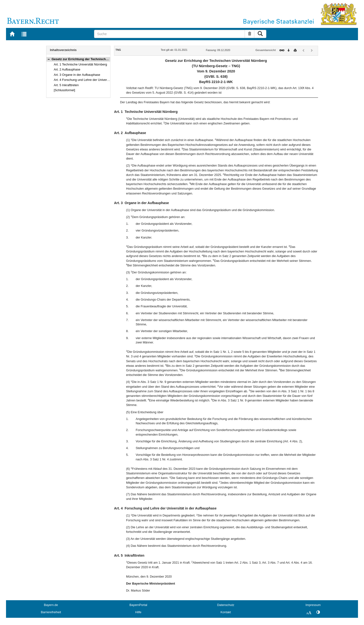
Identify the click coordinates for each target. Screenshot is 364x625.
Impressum (313, 605)
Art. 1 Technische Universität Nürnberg (81, 64)
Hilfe (138, 612)
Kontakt (226, 612)
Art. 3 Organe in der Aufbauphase (77, 75)
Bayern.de (51, 605)
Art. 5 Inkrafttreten (66, 85)
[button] (49, 59)
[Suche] (170, 34)
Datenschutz (226, 605)
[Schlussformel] (65, 90)
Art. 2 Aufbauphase (67, 69)
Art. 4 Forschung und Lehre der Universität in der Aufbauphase (97, 80)
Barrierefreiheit (51, 612)
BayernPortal (138, 605)
